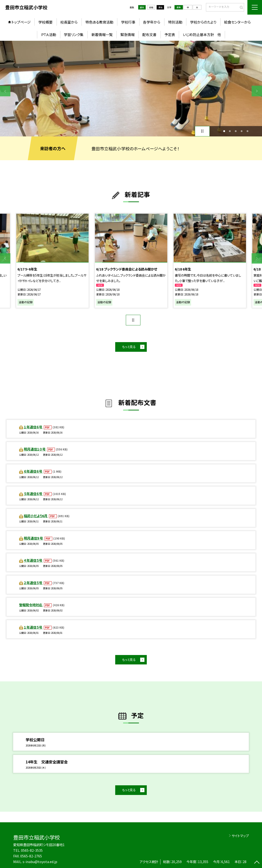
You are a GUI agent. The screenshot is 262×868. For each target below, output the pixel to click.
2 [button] (230, 131)
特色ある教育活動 (99, 22)
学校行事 (128, 22)
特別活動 (175, 22)
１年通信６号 (33, 427)
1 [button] (224, 131)
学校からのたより (203, 22)
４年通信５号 (33, 560)
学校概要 (45, 22)
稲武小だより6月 (36, 516)
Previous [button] (5, 91)
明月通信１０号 (35, 449)
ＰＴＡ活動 (49, 34)
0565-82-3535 (32, 850)
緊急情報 (127, 34)
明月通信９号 (34, 538)
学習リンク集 (74, 34)
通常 (142, 7)
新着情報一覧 (102, 34)
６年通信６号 (33, 471)
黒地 (160, 7)
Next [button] (257, 91)
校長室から (69, 22)
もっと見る (129, 347)
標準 (179, 7)
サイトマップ (240, 836)
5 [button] (247, 131)
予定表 (170, 34)
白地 (151, 7)
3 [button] (236, 131)
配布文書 (149, 34)
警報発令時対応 (31, 605)
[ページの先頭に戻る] (257, 863)
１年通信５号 (33, 627)
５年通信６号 (33, 493)
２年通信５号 (33, 583)
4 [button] (242, 131)
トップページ (21, 22)
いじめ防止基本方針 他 (202, 34)
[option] (131, 89)
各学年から (152, 22)
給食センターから (237, 22)
